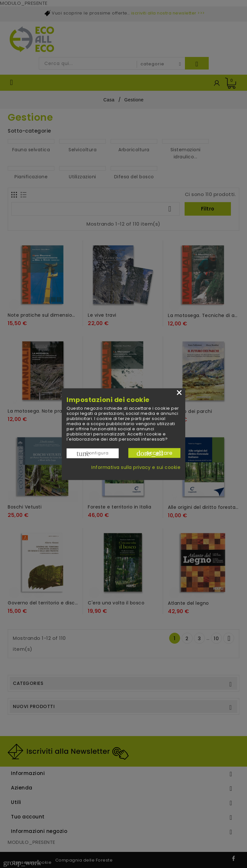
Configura (93, 453)
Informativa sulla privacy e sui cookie (136, 467)
